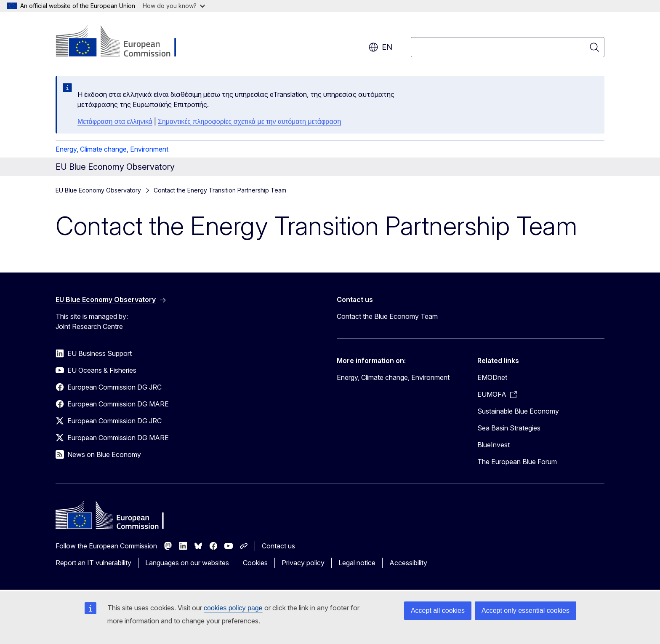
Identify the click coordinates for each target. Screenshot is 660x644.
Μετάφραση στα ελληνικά (115, 122)
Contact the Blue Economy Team (387, 316)
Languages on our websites (187, 563)
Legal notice (357, 563)
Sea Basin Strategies (509, 428)
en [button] (380, 47)
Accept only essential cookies (526, 611)
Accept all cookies (438, 611)
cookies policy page (233, 608)
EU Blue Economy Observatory (98, 190)
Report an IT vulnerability (93, 563)
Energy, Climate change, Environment (112, 149)
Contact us (278, 546)
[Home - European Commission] (124, 42)
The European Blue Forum (517, 462)
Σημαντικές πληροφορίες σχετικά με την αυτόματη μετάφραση (249, 122)
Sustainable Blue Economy (518, 411)
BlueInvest (494, 445)
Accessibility (408, 563)
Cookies (255, 563)
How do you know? (174, 6)
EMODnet (492, 377)
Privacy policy (303, 563)
